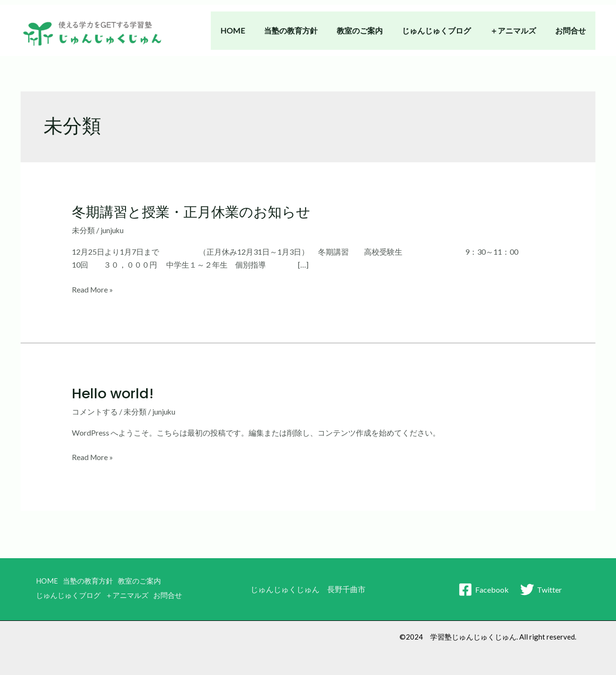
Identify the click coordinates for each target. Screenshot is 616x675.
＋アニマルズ (519, 30)
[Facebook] (483, 588)
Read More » (93, 289)
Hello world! (114, 393)
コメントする (95, 411)
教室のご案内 (373, 30)
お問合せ (572, 30)
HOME (254, 30)
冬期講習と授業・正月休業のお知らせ (195, 212)
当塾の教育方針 (308, 30)
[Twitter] (541, 588)
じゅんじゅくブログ (446, 30)
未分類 (83, 230)
